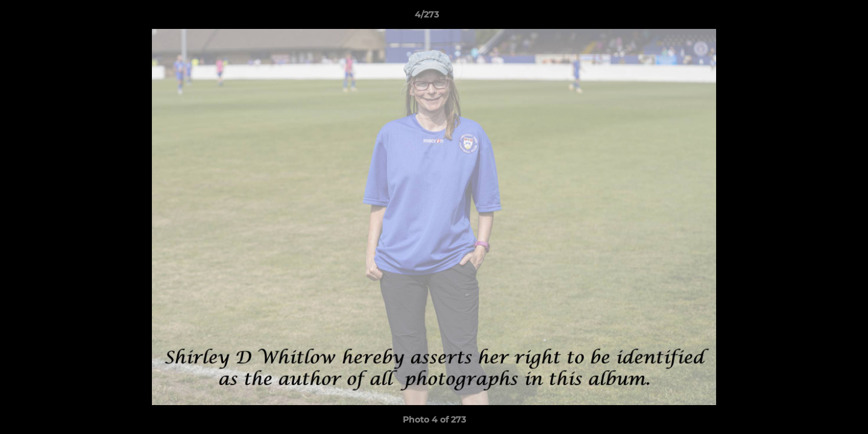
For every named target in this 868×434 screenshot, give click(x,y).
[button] (817, 17)
